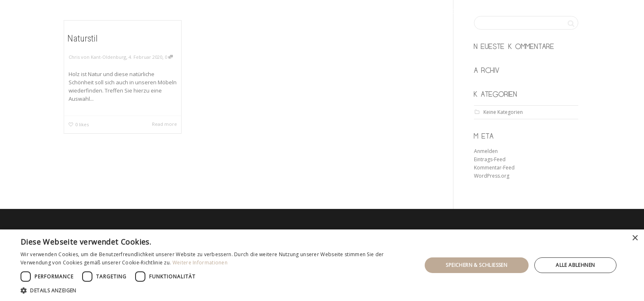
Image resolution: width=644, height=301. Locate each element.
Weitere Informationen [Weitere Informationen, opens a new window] (200, 263)
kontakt (543, 12)
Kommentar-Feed (494, 168)
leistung (440, 12)
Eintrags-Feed (490, 159)
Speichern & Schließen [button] (476, 265)
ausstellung (493, 12)
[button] (215, 291)
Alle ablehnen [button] (575, 265)
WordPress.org (492, 176)
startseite (393, 12)
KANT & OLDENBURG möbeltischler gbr (181, 12)
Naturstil (82, 38)
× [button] (635, 238)
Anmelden (486, 151)
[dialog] (322, 265)
